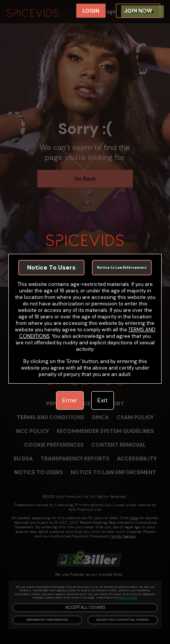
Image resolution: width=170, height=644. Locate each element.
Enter (70, 400)
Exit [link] (103, 400)
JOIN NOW (138, 11)
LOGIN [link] (91, 11)
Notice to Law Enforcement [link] (122, 268)
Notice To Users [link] (51, 267)
